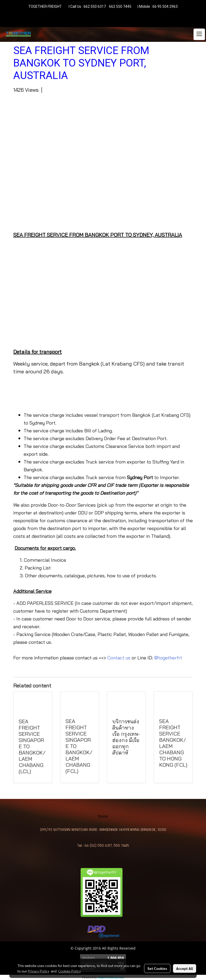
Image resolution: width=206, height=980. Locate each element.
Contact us (119, 658)
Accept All (185, 968)
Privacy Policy (38, 971)
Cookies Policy (69, 971)
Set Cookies (157, 968)
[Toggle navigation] (199, 34)
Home (103, 816)
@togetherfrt (168, 658)
